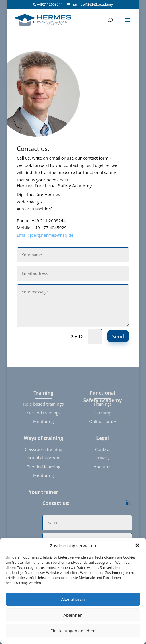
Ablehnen (73, 615)
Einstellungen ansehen (73, 631)
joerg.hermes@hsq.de (52, 235)
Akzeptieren (73, 599)
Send (118, 336)
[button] (137, 545)
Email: (23, 235)
